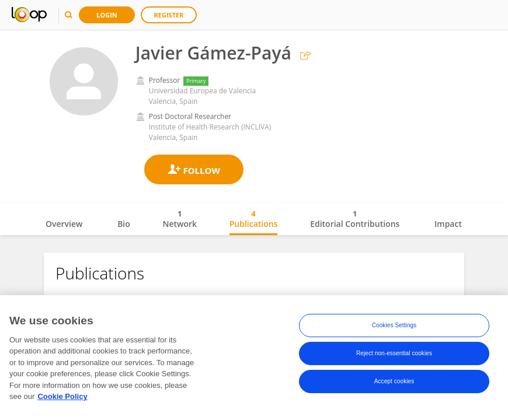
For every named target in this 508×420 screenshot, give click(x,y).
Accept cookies (394, 383)
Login (107, 15)
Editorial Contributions (355, 219)
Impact (448, 224)
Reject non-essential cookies (394, 355)
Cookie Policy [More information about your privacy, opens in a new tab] (62, 399)
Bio (124, 224)
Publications (254, 219)
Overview (64, 224)
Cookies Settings (394, 327)
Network (180, 219)
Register (169, 15)
